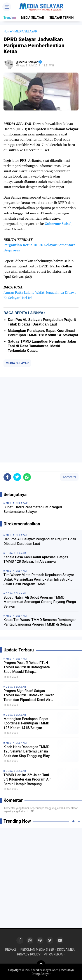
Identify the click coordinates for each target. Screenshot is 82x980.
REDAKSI (11, 950)
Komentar (69, 477)
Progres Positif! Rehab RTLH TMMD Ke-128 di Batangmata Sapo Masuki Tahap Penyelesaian (27, 667)
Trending (10, 18)
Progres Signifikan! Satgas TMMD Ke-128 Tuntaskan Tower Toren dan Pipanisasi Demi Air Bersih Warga (29, 695)
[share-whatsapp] (27, 477)
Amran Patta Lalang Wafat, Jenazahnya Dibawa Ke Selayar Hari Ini (40, 295)
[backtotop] (41, 965)
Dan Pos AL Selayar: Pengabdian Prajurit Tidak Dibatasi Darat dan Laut (40, 541)
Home (8, 31)
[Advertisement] (41, 420)
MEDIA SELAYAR (32, 18)
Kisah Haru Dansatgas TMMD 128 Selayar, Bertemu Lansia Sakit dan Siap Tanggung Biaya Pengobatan (28, 752)
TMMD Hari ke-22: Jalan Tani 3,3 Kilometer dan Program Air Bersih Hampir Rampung (27, 780)
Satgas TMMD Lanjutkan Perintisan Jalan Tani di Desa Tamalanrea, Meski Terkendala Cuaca (42, 346)
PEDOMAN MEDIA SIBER (37, 950)
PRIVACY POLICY (29, 954)
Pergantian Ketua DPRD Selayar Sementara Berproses (39, 247)
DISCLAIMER (66, 950)
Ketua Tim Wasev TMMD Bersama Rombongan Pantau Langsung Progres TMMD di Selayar (40, 622)
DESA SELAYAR (16, 687)
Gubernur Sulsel (58, 224)
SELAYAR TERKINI (62, 18)
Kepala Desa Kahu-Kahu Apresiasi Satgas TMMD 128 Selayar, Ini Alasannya (36, 559)
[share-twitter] (17, 477)
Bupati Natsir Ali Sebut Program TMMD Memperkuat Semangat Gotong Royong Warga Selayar (40, 602)
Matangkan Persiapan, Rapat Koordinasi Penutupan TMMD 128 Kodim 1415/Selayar (26, 723)
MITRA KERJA (53, 954)
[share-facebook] (7, 477)
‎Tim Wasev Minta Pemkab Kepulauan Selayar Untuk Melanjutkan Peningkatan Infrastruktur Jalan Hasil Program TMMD (39, 579)
